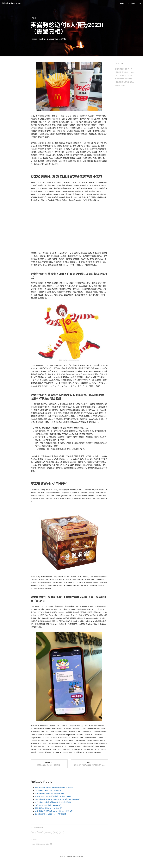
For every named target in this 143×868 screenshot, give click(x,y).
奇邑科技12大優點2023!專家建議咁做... (50, 793)
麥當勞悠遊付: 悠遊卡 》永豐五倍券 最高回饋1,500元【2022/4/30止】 (125, 72)
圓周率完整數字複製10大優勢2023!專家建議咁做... (55, 788)
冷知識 (40, 833)
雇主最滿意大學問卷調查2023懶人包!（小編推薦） (55, 811)
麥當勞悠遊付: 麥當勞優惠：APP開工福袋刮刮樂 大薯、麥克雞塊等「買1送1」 (125, 82)
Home (122, 3)
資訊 (33, 833)
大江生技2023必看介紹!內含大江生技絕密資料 (53, 802)
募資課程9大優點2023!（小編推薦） (49, 808)
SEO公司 (49, 844)
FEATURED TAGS (37, 828)
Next (89, 764)
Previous (49, 764)
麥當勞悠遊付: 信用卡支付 (123, 79)
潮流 (55, 833)
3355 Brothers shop (11, 3)
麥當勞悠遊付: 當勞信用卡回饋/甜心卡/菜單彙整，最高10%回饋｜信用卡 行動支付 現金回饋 (125, 75)
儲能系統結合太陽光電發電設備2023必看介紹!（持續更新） (58, 799)
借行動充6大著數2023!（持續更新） (49, 791)
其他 (33, 18)
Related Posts (120, 85)
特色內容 (48, 833)
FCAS (33, 844)
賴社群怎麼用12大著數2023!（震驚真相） (51, 814)
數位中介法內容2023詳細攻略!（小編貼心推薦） (54, 796)
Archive (132, 3)
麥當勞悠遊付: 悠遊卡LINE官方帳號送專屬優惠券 (124, 69)
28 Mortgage (40, 844)
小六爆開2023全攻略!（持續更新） (48, 805)
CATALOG (119, 64)
